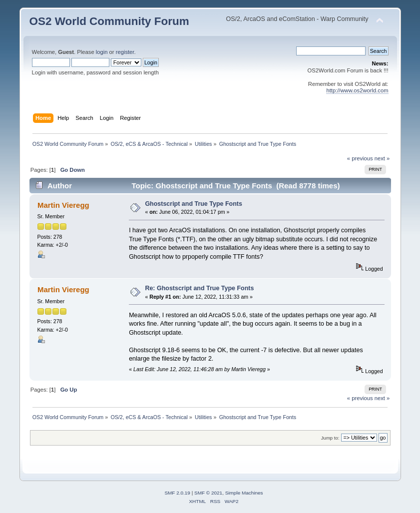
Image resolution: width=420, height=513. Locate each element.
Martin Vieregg (63, 205)
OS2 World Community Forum (109, 21)
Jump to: (330, 438)
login (102, 52)
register (125, 52)
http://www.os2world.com (357, 90)
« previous (360, 158)
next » (382, 158)
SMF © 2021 (208, 493)
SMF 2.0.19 (177, 493)
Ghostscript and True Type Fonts (193, 204)
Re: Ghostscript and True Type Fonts (199, 288)
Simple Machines (244, 493)
